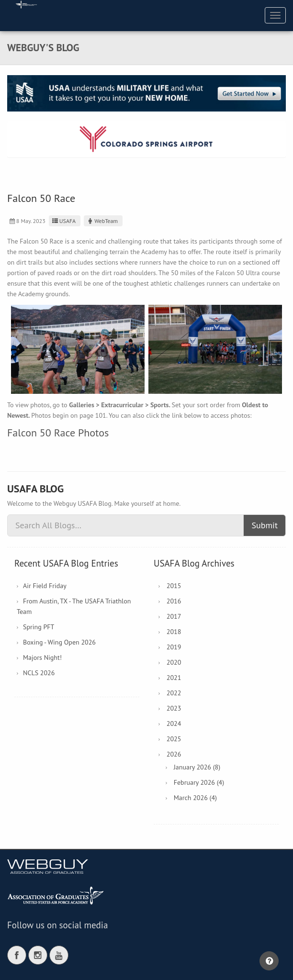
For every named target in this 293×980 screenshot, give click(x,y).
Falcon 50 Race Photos (58, 433)
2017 (174, 616)
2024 (174, 724)
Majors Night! (42, 657)
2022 (174, 693)
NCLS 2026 (39, 673)
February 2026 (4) (199, 782)
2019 (174, 647)
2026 (174, 754)
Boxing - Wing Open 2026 (59, 642)
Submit (265, 525)
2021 (174, 678)
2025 (174, 739)
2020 (174, 662)
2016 (174, 601)
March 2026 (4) (195, 798)
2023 (174, 708)
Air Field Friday (45, 586)
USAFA (63, 221)
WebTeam (102, 221)
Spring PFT (39, 627)
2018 (174, 632)
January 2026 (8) (197, 767)
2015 (174, 586)
